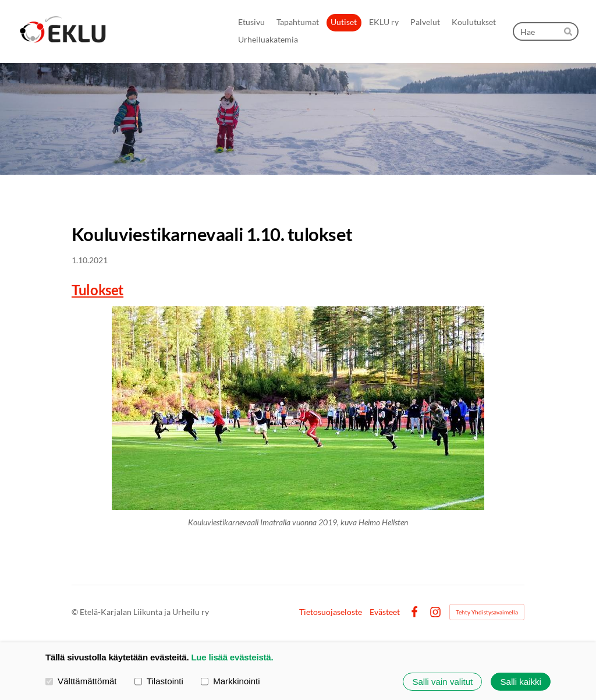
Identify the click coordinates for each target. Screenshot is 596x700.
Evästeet (385, 612)
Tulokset (97, 290)
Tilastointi (159, 681)
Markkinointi (230, 681)
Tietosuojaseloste (331, 612)
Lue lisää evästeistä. (232, 657)
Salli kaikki (521, 682)
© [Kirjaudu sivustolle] (76, 612)
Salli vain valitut (442, 682)
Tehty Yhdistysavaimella (487, 612)
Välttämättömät (81, 681)
